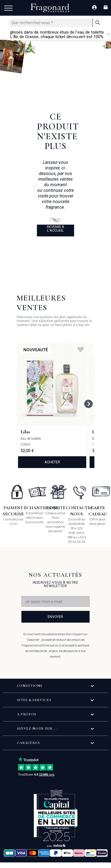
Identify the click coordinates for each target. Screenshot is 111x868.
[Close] (108, 34)
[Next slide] (88, 404)
